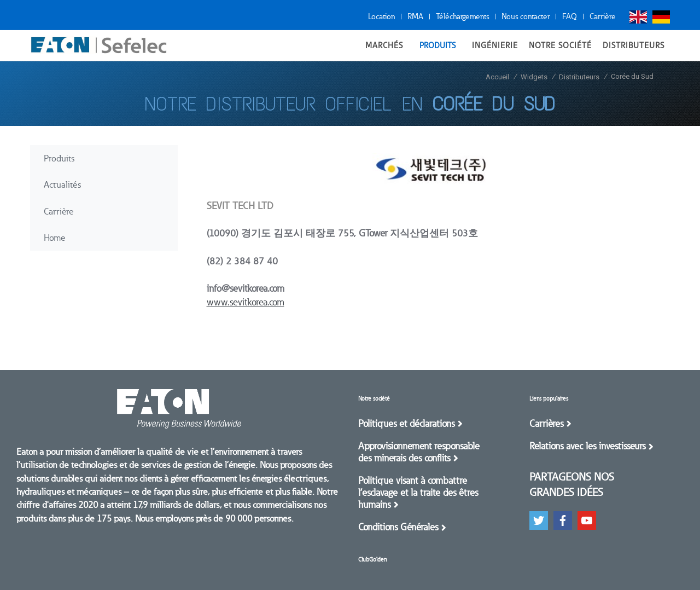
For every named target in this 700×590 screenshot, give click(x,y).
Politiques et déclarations (406, 424)
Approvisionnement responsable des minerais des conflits (419, 452)
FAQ (570, 16)
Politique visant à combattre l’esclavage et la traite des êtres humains (418, 492)
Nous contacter (526, 16)
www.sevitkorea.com (246, 302)
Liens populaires (549, 399)
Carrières (546, 424)
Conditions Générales (398, 527)
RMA (415, 16)
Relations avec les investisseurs (587, 446)
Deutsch (661, 17)
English (638, 17)
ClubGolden (372, 560)
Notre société (374, 399)
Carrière (603, 16)
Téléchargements (462, 16)
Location (381, 16)
